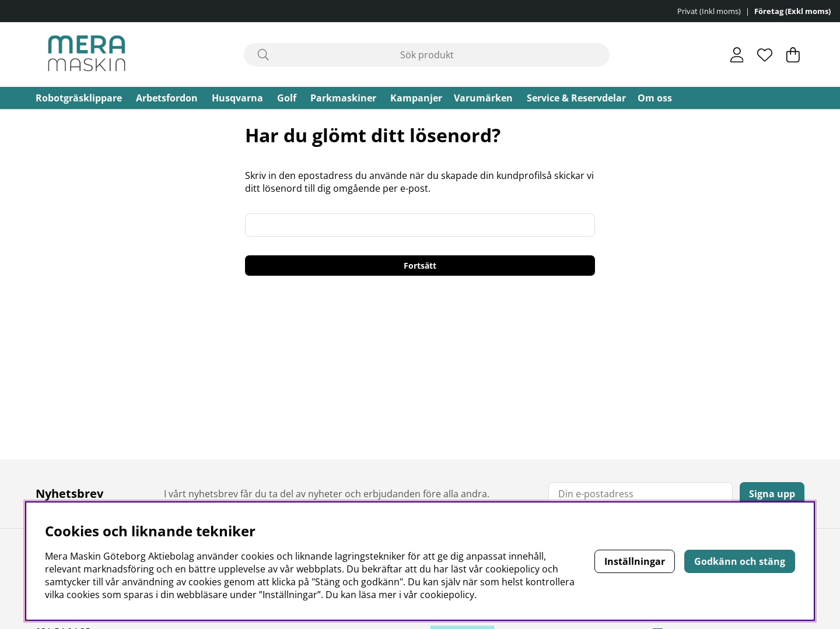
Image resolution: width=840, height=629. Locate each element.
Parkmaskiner (343, 98)
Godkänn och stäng (740, 561)
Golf (287, 98)
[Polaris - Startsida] (87, 55)
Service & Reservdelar (576, 98)
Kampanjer (416, 98)
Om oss (655, 98)
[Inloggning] (737, 55)
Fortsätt (420, 266)
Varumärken (483, 98)
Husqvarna (237, 98)
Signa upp (772, 494)
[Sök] (427, 55)
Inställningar (635, 561)
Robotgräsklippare (79, 98)
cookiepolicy (447, 595)
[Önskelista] (765, 55)
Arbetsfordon (167, 98)
